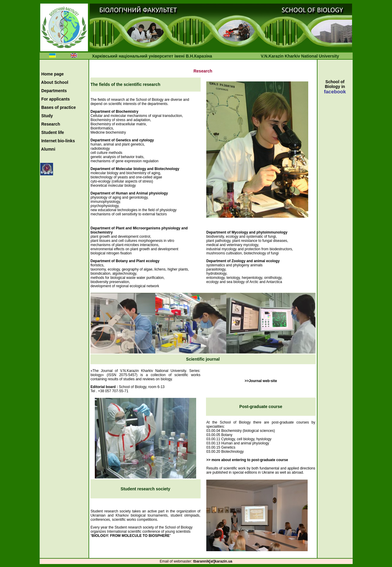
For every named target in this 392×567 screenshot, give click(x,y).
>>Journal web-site (261, 381)
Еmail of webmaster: (176, 561)
